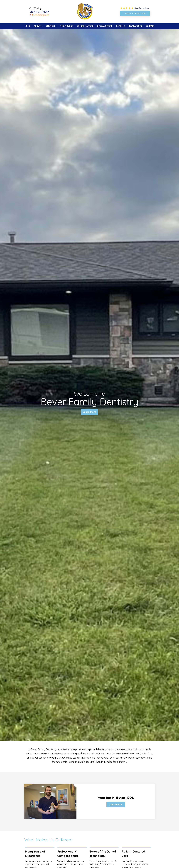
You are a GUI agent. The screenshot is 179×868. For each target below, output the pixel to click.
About (37, 26)
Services (50, 26)
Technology (67, 26)
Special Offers (105, 26)
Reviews (120, 26)
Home (27, 26)
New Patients (135, 26)
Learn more (116, 805)
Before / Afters (85, 26)
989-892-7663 (39, 12)
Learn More (89, 412)
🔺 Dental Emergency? (39, 15)
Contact (150, 26)
